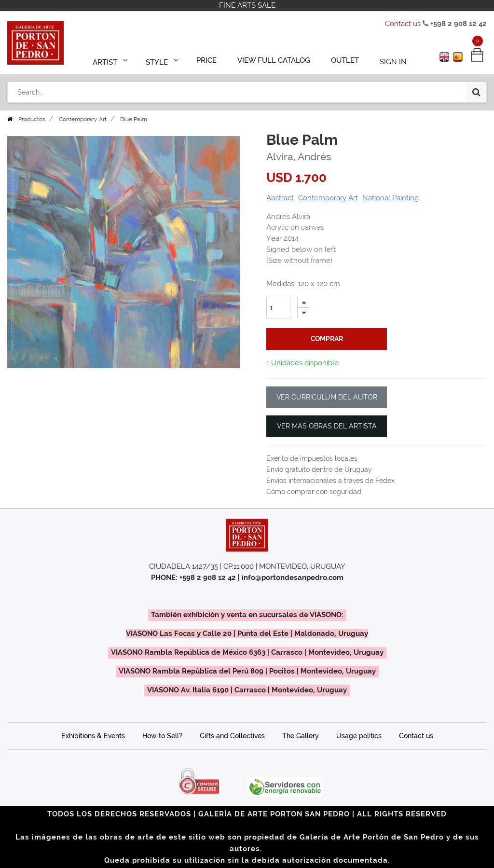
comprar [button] (327, 339)
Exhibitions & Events (93, 736)
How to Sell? (162, 736)
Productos (32, 119)
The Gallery (301, 736)
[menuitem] (211, 59)
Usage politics (359, 736)
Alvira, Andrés (299, 157)
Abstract (280, 198)
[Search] (476, 88)
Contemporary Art (83, 119)
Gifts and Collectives (232, 736)
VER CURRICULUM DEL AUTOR (327, 397)
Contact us (403, 24)
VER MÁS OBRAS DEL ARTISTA (327, 426)
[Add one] (303, 302)
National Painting (391, 198)
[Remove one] (303, 313)
